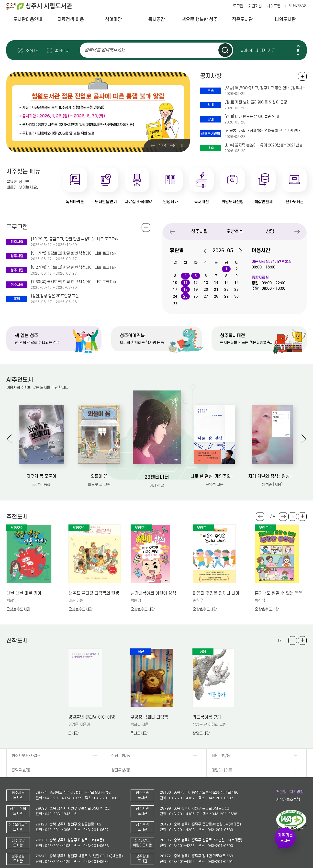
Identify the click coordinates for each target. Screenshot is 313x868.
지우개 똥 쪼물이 (41, 476)
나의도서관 (285, 19)
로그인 (238, 6)
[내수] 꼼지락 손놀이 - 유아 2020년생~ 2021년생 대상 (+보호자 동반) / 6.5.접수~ (266, 145)
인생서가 (170, 202)
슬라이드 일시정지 (298, 50)
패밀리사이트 (222, 770)
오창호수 (235, 231)
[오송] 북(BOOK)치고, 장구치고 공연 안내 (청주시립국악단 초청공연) (266, 88)
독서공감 (156, 19)
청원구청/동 (121, 770)
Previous (298, 46)
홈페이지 (62, 51)
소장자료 (33, 51)
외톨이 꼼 (99, 476)
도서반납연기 (106, 202)
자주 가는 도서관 (285, 838)
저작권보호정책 (288, 800)
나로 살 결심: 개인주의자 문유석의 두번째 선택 (214, 476)
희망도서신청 (233, 202)
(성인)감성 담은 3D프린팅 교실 (55, 296)
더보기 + (302, 517)
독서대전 (201, 202)
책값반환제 (263, 202)
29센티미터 (157, 477)
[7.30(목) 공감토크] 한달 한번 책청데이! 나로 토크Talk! (74, 282)
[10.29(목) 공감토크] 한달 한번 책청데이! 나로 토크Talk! (75, 239)
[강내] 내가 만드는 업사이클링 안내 (252, 117)
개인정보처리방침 (290, 792)
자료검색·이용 (71, 19)
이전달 (208, 251)
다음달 (238, 251)
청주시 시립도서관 (43, 6)
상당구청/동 (121, 756)
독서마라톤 (75, 202)
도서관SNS (298, 6)
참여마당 (113, 19)
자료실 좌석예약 (138, 202)
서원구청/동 (221, 756)
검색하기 (225, 50)
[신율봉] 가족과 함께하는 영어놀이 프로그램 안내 (263, 131)
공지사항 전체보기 (302, 76)
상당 (270, 231)
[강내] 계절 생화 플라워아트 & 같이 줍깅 (256, 102)
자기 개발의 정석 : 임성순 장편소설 (272, 476)
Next (298, 54)
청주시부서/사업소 (26, 756)
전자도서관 (295, 202)
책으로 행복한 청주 (200, 19)
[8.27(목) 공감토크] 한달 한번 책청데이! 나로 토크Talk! (74, 267)
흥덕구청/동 (21, 770)
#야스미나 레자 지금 (258, 50)
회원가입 (255, 6)
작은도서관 (242, 19)
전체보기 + (146, 228)
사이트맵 (274, 6)
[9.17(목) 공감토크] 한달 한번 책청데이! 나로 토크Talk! (74, 253)
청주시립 (200, 231)
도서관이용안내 (28, 19)
